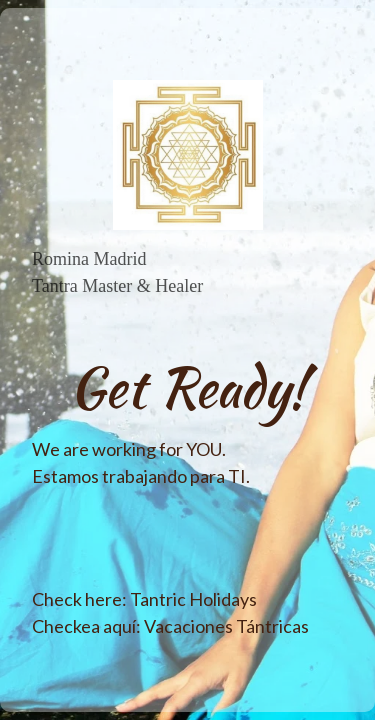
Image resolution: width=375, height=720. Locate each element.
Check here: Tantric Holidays (144, 599)
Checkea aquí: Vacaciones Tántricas (170, 626)
